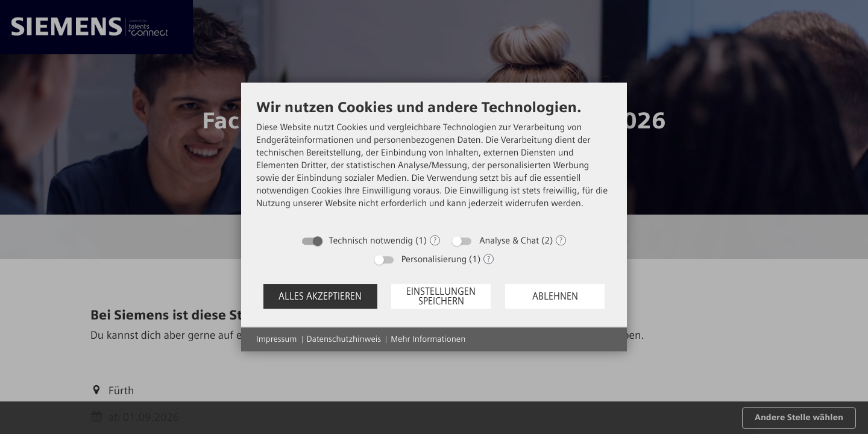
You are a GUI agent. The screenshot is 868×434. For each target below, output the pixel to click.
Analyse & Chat (509, 241)
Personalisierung (434, 259)
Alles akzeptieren (320, 296)
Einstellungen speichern (441, 296)
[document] (434, 163)
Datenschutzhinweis (344, 339)
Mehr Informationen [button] (428, 339)
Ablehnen (555, 296)
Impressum (277, 339)
